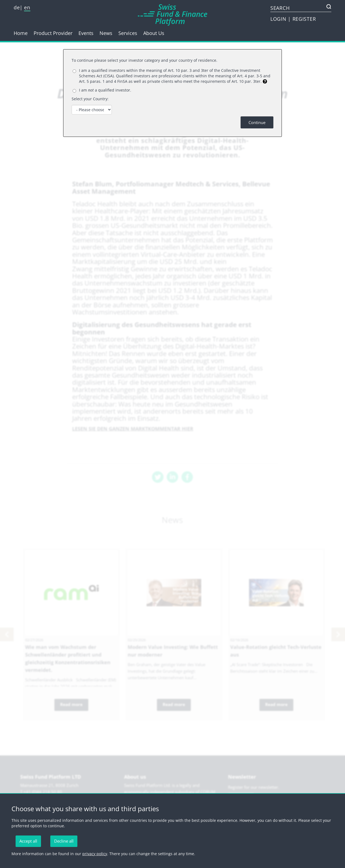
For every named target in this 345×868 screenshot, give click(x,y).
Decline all (64, 841)
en (27, 7)
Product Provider (53, 33)
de (17, 7)
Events (86, 33)
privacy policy (95, 854)
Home (21, 33)
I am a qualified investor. (105, 90)
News (106, 33)
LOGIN (279, 19)
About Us (154, 33)
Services (128, 33)
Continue (257, 122)
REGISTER (304, 19)
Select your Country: (90, 99)
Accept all (28, 841)
